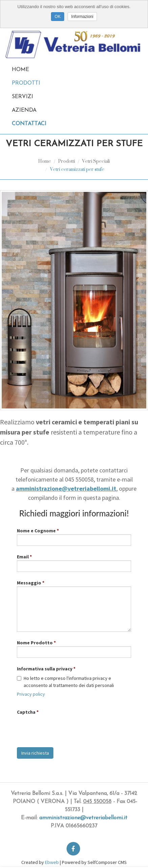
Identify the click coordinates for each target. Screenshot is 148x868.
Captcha (26, 712)
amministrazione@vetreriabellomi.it (83, 818)
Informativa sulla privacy (45, 669)
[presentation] (68, 729)
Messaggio (29, 583)
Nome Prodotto (35, 643)
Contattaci (29, 124)
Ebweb (52, 862)
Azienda (24, 110)
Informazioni (82, 17)
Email (23, 557)
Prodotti (26, 83)
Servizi (22, 97)
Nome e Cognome (36, 531)
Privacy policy (31, 694)
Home (20, 70)
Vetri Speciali (96, 161)
